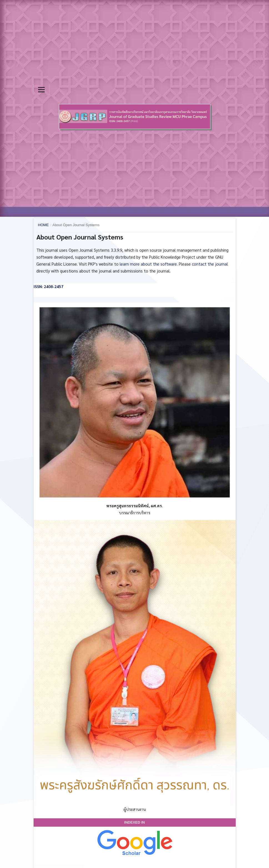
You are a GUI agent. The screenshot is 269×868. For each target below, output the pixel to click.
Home (43, 225)
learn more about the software (148, 264)
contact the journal (210, 264)
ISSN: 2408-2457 (48, 286)
